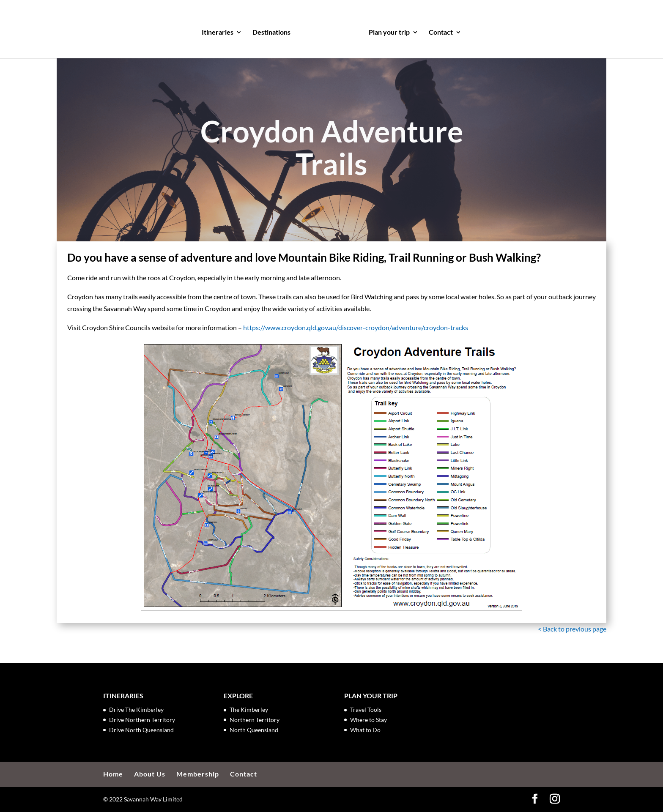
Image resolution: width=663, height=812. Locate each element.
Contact (438, 30)
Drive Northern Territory (142, 720)
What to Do (365, 730)
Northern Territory (255, 720)
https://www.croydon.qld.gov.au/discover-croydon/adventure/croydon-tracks (356, 327)
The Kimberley (249, 709)
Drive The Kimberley (136, 709)
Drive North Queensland (141, 730)
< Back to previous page (572, 629)
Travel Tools (366, 709)
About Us (150, 774)
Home (113, 774)
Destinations (274, 30)
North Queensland (254, 730)
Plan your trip (387, 30)
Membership (198, 774)
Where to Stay (368, 720)
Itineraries (220, 30)
